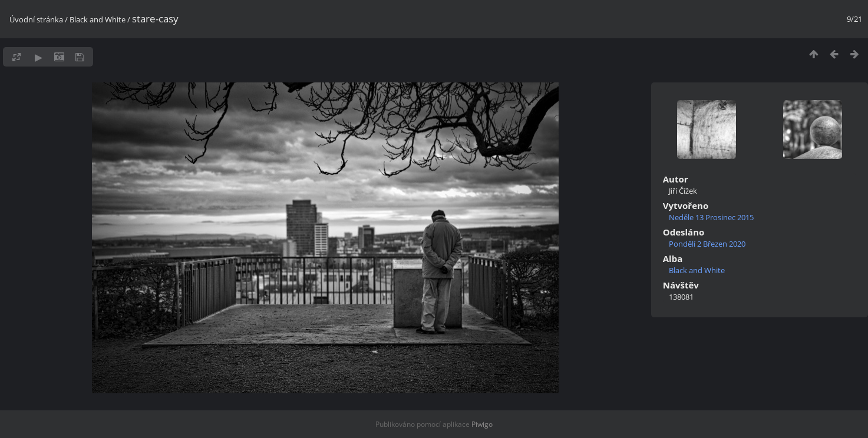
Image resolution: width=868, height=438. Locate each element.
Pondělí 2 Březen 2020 (707, 244)
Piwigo (482, 424)
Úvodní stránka (36, 19)
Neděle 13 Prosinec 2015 (711, 217)
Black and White (98, 19)
